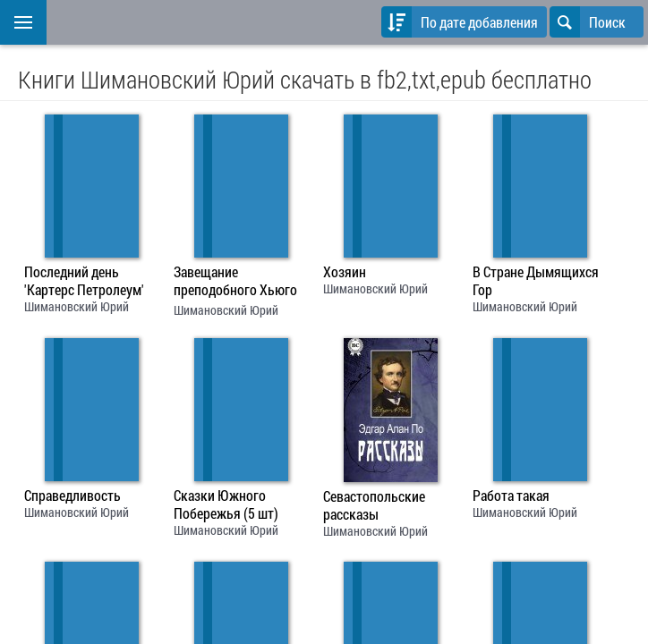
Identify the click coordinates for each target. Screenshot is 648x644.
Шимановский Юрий (77, 306)
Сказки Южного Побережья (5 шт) (226, 504)
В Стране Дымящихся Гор (536, 281)
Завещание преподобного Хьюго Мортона (235, 283)
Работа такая (511, 496)
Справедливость (72, 496)
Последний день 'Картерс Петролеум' (84, 281)
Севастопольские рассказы (374, 505)
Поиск (588, 22)
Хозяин (345, 272)
